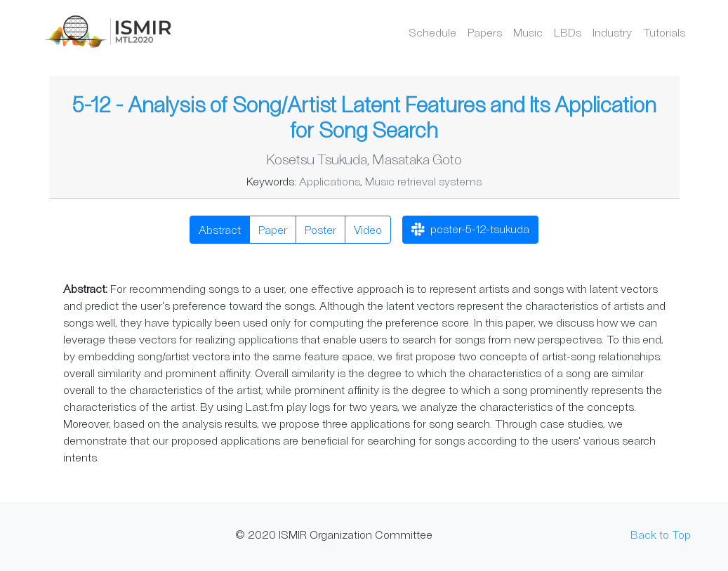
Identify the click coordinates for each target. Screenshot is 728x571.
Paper (273, 229)
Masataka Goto (417, 159)
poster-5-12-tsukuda (470, 230)
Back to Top (661, 534)
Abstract (220, 229)
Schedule (432, 32)
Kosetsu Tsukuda (317, 159)
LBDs (568, 32)
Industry (612, 32)
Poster (320, 229)
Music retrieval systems (423, 181)
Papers (485, 32)
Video (368, 229)
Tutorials (664, 32)
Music (528, 32)
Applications (330, 181)
